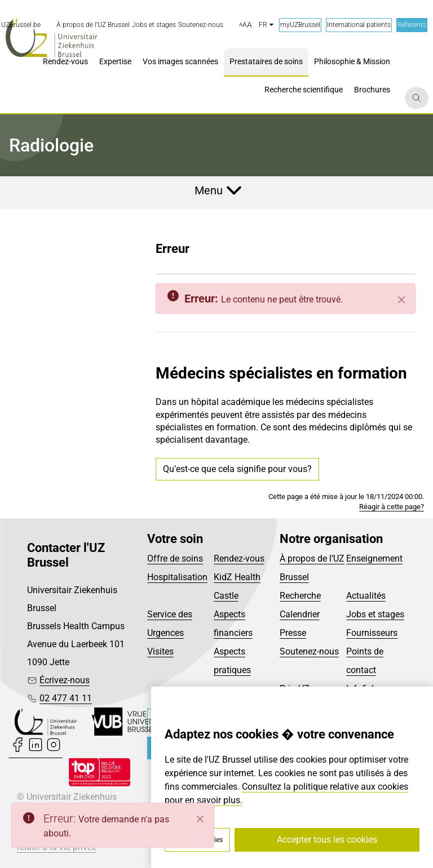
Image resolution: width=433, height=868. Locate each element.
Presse (293, 633)
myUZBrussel (300, 25)
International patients (359, 25)
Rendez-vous (239, 558)
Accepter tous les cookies (327, 840)
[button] (246, 25)
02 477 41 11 (66, 698)
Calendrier (300, 614)
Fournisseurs (372, 633)
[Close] (200, 819)
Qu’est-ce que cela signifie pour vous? (237, 469)
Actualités (366, 596)
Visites (160, 651)
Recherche (300, 596)
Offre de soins (175, 558)
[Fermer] (401, 300)
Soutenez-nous (309, 651)
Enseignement (374, 558)
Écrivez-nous (65, 680)
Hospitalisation (177, 577)
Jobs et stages (375, 614)
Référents (412, 25)
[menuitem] (93, 25)
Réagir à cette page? (392, 507)
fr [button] (266, 25)
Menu (209, 190)
